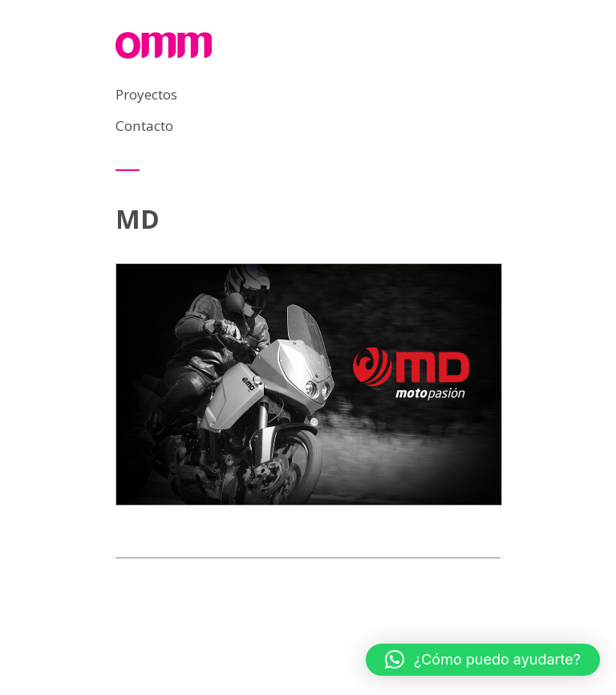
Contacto (144, 126)
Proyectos (146, 94)
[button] (483, 660)
